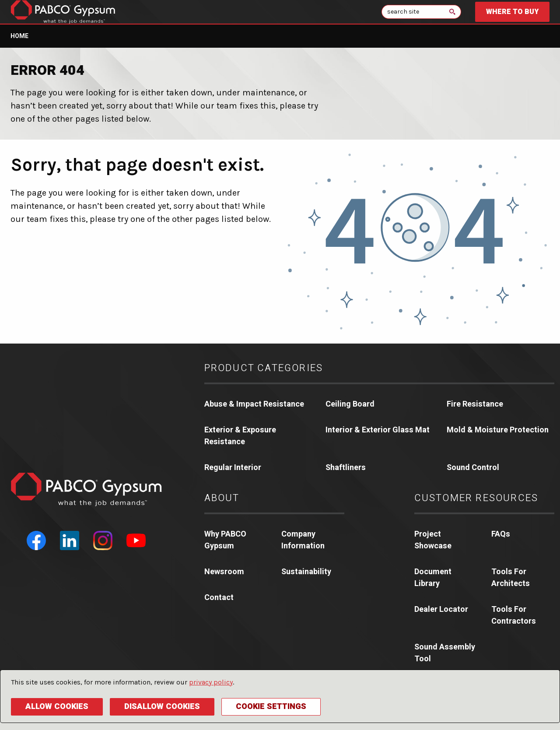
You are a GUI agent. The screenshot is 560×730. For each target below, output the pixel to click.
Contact (219, 598)
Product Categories (264, 368)
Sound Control (473, 468)
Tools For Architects (511, 578)
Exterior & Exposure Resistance (240, 436)
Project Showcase (433, 540)
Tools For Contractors (514, 615)
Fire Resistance (475, 404)
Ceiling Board (350, 404)
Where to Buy (512, 12)
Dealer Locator (441, 609)
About (222, 498)
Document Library (433, 578)
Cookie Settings (271, 707)
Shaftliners (346, 468)
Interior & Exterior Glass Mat (378, 430)
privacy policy (211, 682)
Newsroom (224, 572)
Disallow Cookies (162, 707)
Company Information (303, 540)
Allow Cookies (57, 707)
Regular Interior (233, 468)
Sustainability (306, 572)
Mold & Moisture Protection (498, 430)
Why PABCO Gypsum (225, 540)
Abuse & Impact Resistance (254, 404)
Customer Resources (476, 498)
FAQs (501, 534)
